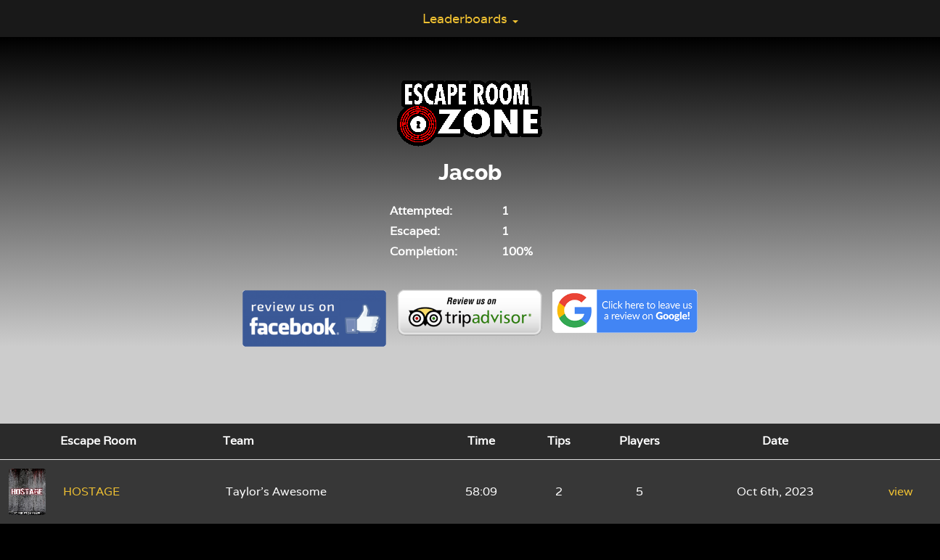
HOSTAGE (91, 491)
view (901, 491)
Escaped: (415, 231)
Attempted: (421, 211)
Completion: (424, 251)
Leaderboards (470, 18)
